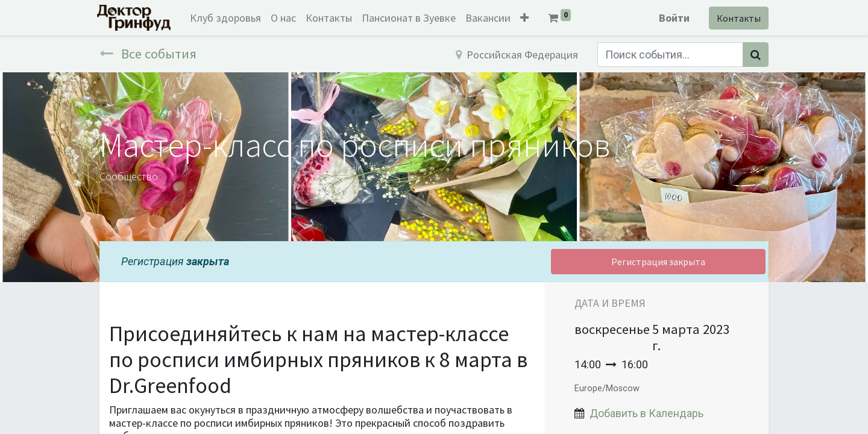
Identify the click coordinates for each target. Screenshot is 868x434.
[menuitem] (228, 18)
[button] (527, 18)
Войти (672, 18)
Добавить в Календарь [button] (646, 413)
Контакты (736, 18)
